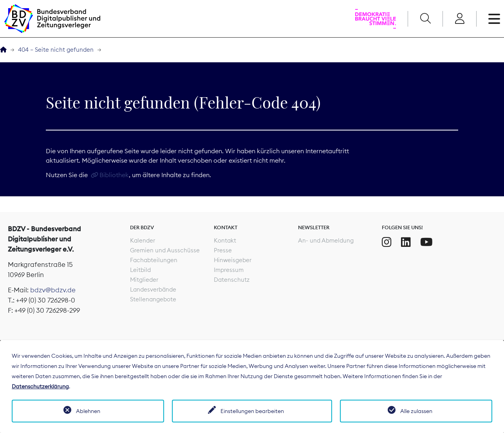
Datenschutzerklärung (40, 386)
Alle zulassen (416, 411)
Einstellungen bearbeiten (252, 411)
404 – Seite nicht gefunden (56, 50)
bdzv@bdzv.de (53, 290)
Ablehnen (88, 411)
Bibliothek (114, 175)
